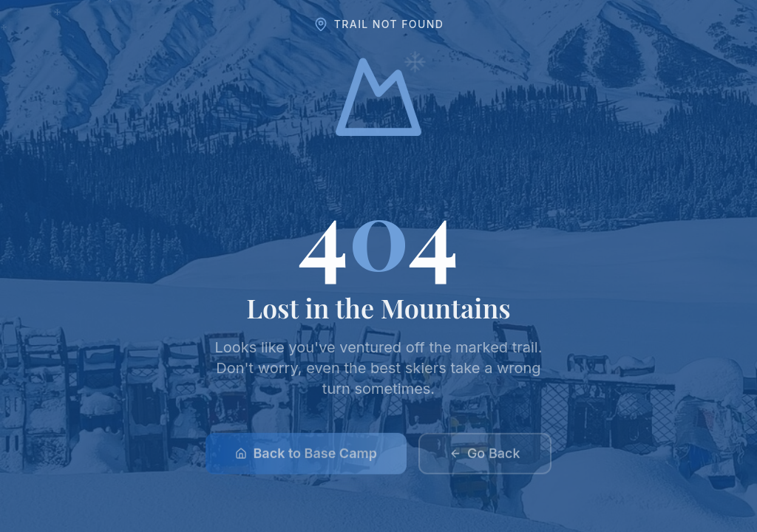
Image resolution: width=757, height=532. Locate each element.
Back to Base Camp (306, 457)
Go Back (485, 457)
